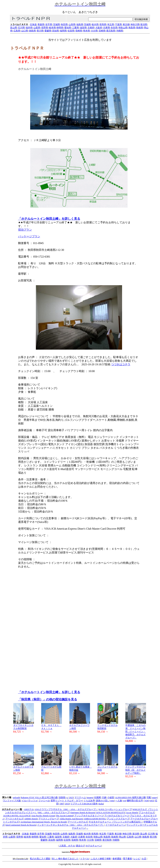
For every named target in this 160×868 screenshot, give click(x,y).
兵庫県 (106, 28)
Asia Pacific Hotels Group (43, 816)
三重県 (75, 28)
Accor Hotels (132, 812)
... (87, 828)
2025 (71, 797)
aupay (155, 797)
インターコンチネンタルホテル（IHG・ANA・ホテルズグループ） (71, 825)
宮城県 (56, 24)
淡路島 (62, 797)
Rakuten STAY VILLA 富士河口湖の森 (39, 797)
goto (112, 801)
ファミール (44, 801)
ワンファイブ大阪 (12, 801)
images (90, 797)
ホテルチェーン (94, 846)
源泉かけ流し (103, 801)
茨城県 (87, 24)
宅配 (149, 797)
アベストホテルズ (14, 819)
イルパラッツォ (30, 801)
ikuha (101, 804)
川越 (104, 797)
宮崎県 (102, 31)
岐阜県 (52, 28)
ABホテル (29, 809)
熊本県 (86, 31)
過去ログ (80, 846)
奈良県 (114, 28)
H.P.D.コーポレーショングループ (115, 809)
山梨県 (37, 28)
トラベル (85, 859)
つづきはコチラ (121, 364)
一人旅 (119, 801)
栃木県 (95, 24)
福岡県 (63, 31)
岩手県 (49, 24)
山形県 (72, 24)
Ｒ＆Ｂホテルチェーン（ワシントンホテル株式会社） (116, 822)
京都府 (91, 28)
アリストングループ (49, 819)
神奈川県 (135, 24)
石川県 (21, 28)
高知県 (55, 31)
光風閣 (97, 797)
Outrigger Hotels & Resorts (83, 812)
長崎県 (79, 31)
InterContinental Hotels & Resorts (21, 825)
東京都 (126, 24)
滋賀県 (83, 28)
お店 (144, 859)
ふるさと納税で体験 (101, 859)
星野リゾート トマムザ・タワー (67, 801)
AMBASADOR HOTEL (95, 819)
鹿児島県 (111, 31)
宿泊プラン (25, 230)
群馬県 (103, 24)
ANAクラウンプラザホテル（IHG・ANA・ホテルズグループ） (66, 809)
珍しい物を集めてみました (65, 859)
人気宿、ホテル (67, 846)
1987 (62, 804)
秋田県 (64, 24)
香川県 (40, 31)
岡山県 (122, 837)
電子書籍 (127, 859)
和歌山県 (123, 28)
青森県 (41, 24)
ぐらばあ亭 (89, 801)
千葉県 (118, 24)
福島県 (80, 24)
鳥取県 (132, 28)
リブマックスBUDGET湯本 (84, 804)
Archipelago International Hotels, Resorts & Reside (44, 822)
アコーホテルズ (147, 812)
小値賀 (111, 797)
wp (124, 801)
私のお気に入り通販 (40, 859)
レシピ (137, 859)
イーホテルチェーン (115, 825)
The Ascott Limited (65, 816)
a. (67, 797)
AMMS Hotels (31, 819)
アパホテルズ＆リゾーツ (117, 816)
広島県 (17, 31)
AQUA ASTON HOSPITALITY (110, 812)
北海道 (33, 24)
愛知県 (68, 28)
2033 (67, 804)
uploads (16, 797)
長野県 (45, 28)
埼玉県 (111, 24)
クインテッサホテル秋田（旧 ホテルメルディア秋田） (135, 770)
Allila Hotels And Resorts (71, 819)
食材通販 (117, 859)
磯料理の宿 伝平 (135, 801)
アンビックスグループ (118, 819)
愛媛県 (48, 31)
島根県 (140, 28)
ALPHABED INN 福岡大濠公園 (130, 797)
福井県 (29, 28)
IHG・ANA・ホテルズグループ (54, 812)
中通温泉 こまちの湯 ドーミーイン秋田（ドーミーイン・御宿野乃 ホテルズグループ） (135, 731)
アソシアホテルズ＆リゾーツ (89, 816)
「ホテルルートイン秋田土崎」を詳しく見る (49, 219)
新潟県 (144, 24)
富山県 (14, 28)
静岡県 (60, 28)
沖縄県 (120, 31)
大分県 (94, 31)
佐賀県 (71, 31)
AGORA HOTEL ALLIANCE (17, 816)
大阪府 (99, 28)
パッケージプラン (29, 236)
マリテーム (80, 797)
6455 (152, 801)
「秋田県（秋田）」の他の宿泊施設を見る (48, 699)
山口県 (25, 31)
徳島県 (32, 31)
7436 (146, 801)
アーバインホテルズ (78, 822)
